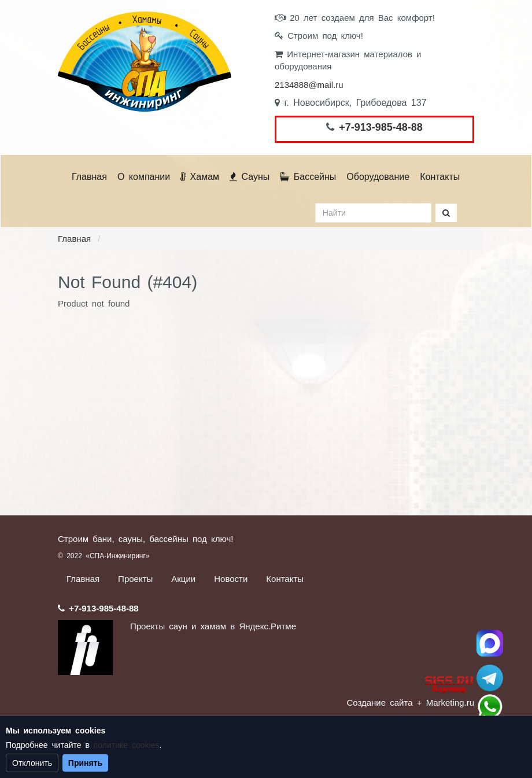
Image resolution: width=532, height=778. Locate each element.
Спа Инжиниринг (490, 643)
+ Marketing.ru (446, 703)
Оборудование (378, 177)
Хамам (200, 177)
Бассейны (308, 177)
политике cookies (127, 745)
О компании (144, 177)
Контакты (440, 177)
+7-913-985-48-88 (381, 127)
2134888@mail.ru (309, 85)
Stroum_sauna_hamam (490, 678)
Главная (89, 177)
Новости (231, 579)
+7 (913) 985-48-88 (490, 707)
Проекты (135, 579)
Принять (85, 763)
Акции (183, 579)
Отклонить (32, 763)
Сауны (250, 177)
